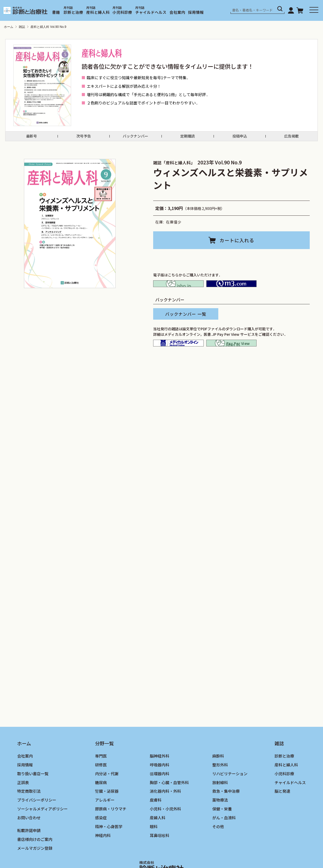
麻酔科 (218, 777)
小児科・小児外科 (165, 830)
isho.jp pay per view (232, 357)
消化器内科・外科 (165, 813)
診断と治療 (73, 12)
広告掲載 (291, 138)
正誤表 (23, 804)
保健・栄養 (222, 830)
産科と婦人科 (98, 12)
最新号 (32, 138)
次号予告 (84, 138)
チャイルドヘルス (151, 12)
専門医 (101, 777)
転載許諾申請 (29, 852)
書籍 (56, 12)
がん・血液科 (224, 839)
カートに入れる (237, 245)
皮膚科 (156, 822)
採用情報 (196, 12)
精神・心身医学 (109, 848)
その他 (218, 848)
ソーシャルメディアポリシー (42, 830)
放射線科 (220, 804)
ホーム (9, 27)
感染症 (101, 839)
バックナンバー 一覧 (186, 325)
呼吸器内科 (160, 786)
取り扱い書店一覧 (33, 795)
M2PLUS (232, 292)
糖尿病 (101, 804)
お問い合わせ (29, 839)
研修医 (101, 786)
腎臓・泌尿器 (107, 813)
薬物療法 (220, 822)
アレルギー (105, 822)
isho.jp (178, 292)
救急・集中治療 (226, 813)
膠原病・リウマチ (111, 830)
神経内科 (103, 857)
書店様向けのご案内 (35, 861)
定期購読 (188, 138)
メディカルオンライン (178, 357)
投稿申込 (240, 138)
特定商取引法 (29, 813)
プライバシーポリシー (37, 822)
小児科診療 (122, 12)
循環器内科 (160, 795)
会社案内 (177, 12)
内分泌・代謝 (107, 795)
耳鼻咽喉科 (160, 857)
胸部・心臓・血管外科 (169, 804)
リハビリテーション (230, 795)
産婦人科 (158, 839)
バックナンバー (135, 138)
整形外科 (220, 786)
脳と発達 (282, 813)
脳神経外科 (160, 777)
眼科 (154, 848)
